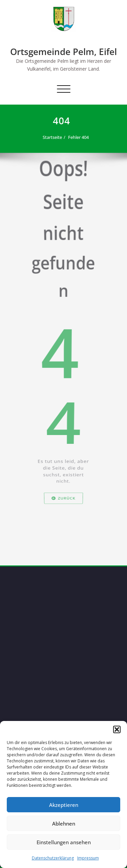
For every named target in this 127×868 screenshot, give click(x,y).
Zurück (63, 522)
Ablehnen (64, 824)
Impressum (88, 858)
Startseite (53, 137)
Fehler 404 (79, 137)
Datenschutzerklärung (53, 858)
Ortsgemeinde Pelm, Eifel (63, 52)
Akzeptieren (64, 805)
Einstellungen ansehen (64, 842)
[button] (117, 729)
